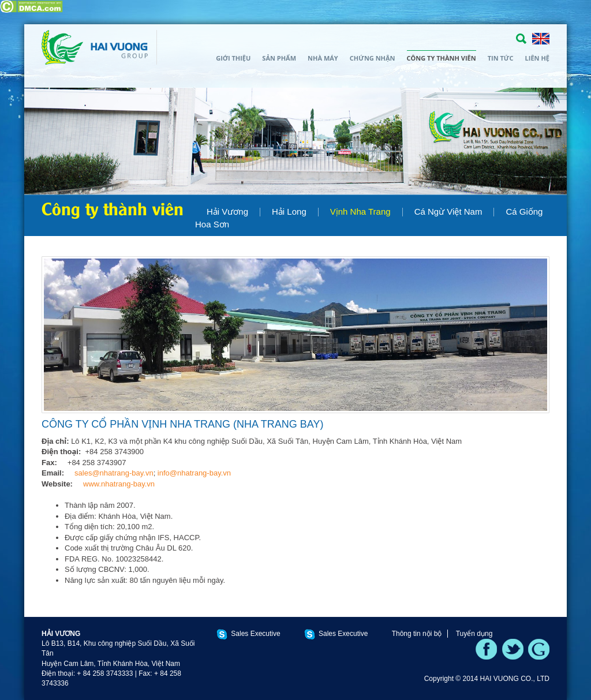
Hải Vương (227, 212)
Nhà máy (323, 58)
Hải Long (289, 212)
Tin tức (501, 58)
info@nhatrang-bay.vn (194, 473)
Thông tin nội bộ (417, 634)
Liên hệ (537, 58)
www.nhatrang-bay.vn (119, 484)
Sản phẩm (279, 58)
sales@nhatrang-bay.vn (114, 473)
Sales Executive (255, 634)
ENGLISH (541, 39)
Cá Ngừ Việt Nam (448, 212)
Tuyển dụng (474, 634)
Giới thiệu (233, 58)
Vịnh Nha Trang (360, 212)
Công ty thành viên (442, 58)
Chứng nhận (373, 58)
